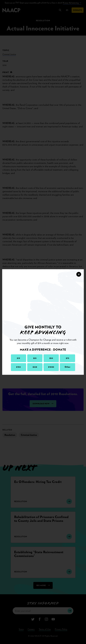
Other (68, 367)
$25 (35, 358)
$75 (68, 358)
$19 (19, 358)
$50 (51, 358)
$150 (18, 367)
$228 (35, 367)
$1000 (51, 367)
